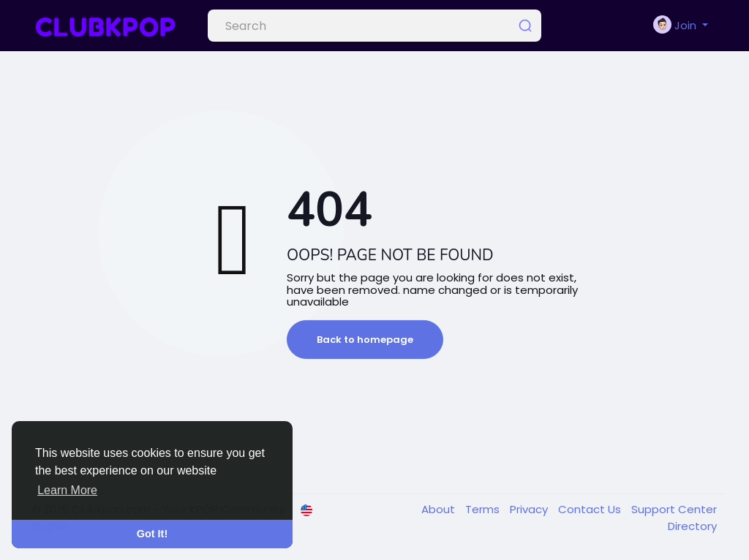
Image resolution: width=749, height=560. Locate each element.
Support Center (674, 509)
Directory (692, 526)
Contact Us (591, 509)
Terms (484, 509)
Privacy (530, 509)
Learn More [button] (67, 490)
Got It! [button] (152, 534)
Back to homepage (365, 340)
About (440, 509)
